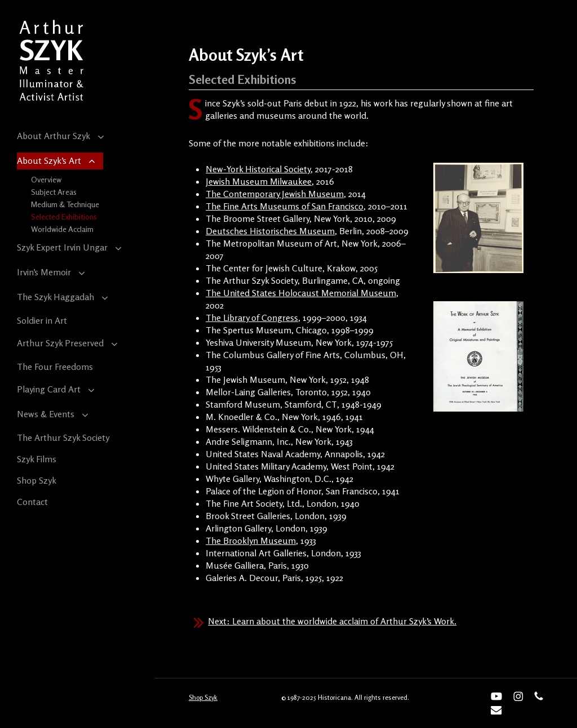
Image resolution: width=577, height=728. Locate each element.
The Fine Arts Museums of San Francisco (285, 206)
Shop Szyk (203, 697)
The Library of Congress (252, 318)
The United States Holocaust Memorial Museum (301, 293)
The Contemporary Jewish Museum (275, 194)
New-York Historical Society (258, 169)
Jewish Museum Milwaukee (259, 181)
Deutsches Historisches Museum (270, 231)
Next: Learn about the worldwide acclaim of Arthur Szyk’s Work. (332, 621)
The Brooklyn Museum (251, 541)
